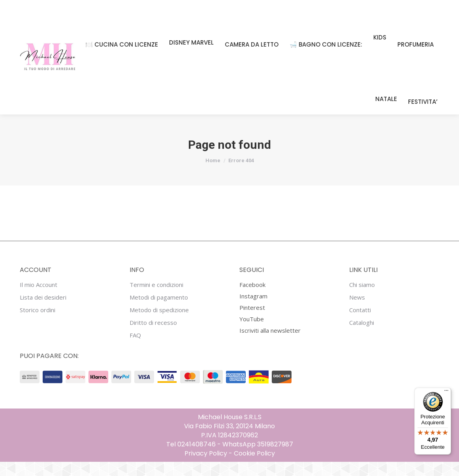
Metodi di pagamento (159, 312)
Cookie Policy (254, 468)
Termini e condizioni (156, 299)
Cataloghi (362, 337)
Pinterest (252, 322)
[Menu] (446, 392)
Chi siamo (362, 299)
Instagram (253, 310)
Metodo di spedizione (159, 324)
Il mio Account (39, 299)
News (357, 312)
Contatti (360, 324)
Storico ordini (38, 324)
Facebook (252, 299)
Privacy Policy (206, 468)
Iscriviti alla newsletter (270, 345)
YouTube (252, 333)
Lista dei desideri (43, 312)
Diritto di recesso (153, 337)
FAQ (135, 350)
